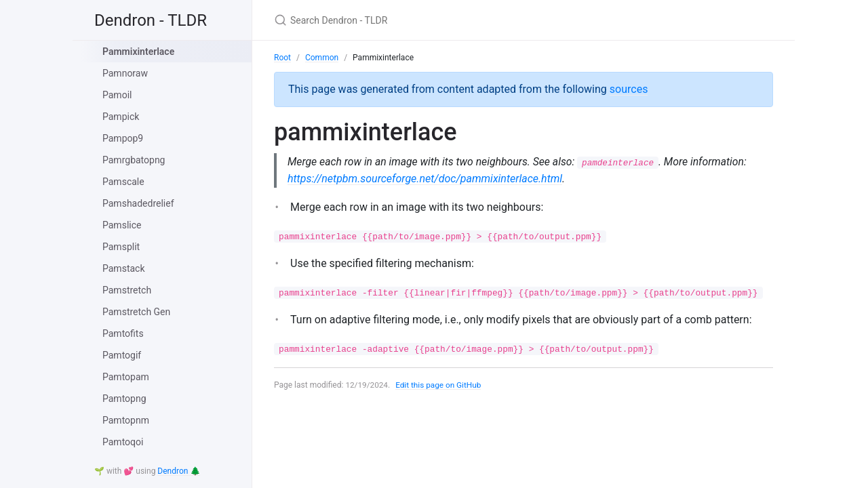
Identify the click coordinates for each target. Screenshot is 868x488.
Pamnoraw (125, 73)
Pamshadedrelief (138, 203)
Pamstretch (127, 290)
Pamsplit (121, 247)
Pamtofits (123, 333)
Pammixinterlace (138, 52)
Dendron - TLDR (151, 20)
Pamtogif (122, 355)
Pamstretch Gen (136, 312)
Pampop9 (123, 138)
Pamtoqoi (123, 442)
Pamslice (122, 225)
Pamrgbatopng (134, 160)
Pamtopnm (126, 420)
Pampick (121, 117)
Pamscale (123, 182)
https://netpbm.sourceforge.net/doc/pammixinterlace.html (425, 179)
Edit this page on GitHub (440, 386)
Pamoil (117, 95)
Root (282, 58)
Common (322, 58)
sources (629, 89)
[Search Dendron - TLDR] (434, 20)
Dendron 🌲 (179, 471)
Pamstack (124, 268)
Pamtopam (126, 377)
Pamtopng (124, 399)
